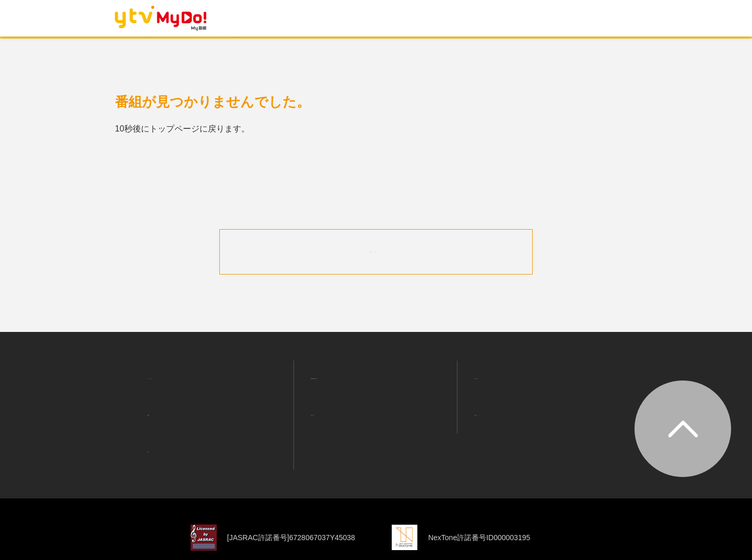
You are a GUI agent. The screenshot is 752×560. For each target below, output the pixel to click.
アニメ (360, 48)
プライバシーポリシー (181, 369)
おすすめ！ (200, 48)
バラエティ (413, 48)
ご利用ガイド (491, 393)
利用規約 (156, 393)
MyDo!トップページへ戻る (376, 250)
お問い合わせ (328, 393)
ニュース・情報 (483, 48)
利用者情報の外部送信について (361, 369)
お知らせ (156, 417)
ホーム (147, 48)
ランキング (262, 48)
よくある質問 (491, 369)
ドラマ (315, 48)
